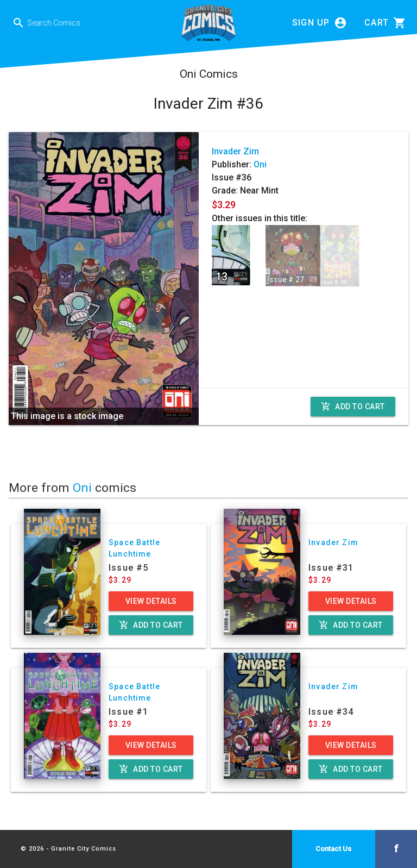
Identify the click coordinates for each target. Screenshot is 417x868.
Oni (260, 164)
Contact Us (333, 849)
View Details (151, 601)
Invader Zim (235, 151)
